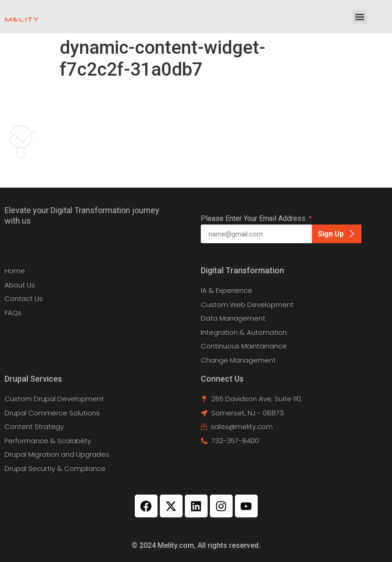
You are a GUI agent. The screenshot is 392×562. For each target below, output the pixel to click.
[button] (360, 17)
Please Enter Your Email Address (254, 219)
